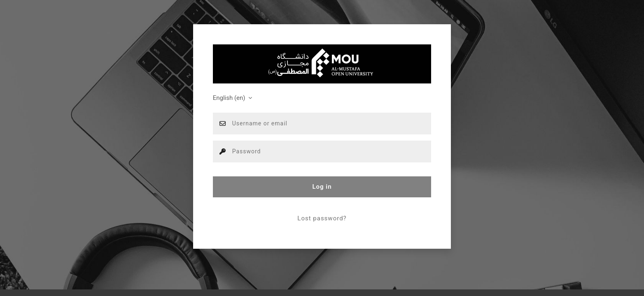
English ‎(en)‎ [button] (230, 98)
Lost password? (322, 218)
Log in (322, 187)
